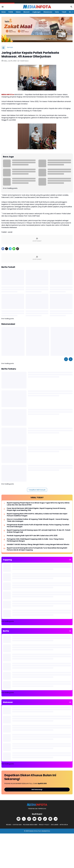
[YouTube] (34, 819)
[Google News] (40, 819)
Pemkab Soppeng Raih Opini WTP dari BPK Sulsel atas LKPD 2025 (32, 536)
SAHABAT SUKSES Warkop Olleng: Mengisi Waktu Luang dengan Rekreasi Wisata (38, 545)
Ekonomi (26, 12)
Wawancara (48, 12)
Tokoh (64, 12)
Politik (11, 12)
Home (4, 12)
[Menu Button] (3, 7)
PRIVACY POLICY (44, 825)
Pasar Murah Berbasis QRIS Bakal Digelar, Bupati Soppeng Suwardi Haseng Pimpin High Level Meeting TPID (36, 509)
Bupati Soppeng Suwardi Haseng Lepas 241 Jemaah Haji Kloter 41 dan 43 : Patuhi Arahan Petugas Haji (39, 531)
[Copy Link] (18, 249)
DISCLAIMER (55, 825)
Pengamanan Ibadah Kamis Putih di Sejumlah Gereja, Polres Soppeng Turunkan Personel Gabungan (38, 526)
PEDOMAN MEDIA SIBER (30, 825)
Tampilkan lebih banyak (37, 490)
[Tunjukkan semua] (70, 560)
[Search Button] (71, 7)
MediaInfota (46, 831)
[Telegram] (10, 249)
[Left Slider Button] (66, 359)
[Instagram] (29, 819)
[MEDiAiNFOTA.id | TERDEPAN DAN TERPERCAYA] (37, 805)
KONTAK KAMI (17, 825)
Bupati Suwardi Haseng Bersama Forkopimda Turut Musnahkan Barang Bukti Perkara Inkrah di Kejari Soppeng (37, 549)
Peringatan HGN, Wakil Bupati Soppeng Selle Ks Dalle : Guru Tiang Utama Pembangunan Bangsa (35, 540)
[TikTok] (45, 819)
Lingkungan (36, 12)
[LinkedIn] (50, 819)
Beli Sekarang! (37, 790)
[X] (7, 249)
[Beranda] (3, 48)
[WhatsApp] (14, 249)
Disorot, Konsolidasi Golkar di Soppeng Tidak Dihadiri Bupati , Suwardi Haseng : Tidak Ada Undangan (38, 520)
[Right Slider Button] (72, 12)
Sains (57, 12)
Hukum (18, 12)
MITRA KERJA (64, 825)
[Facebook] (3, 249)
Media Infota (33, 831)
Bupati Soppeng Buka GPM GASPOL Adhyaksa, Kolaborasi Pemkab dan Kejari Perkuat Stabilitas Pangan (37, 515)
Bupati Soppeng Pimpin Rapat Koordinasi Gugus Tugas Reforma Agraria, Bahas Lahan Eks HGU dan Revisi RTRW (38, 504)
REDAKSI (9, 825)
